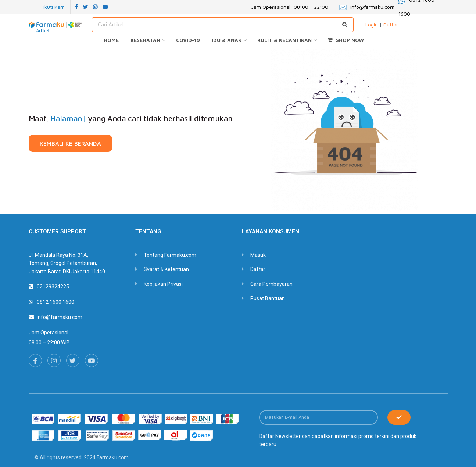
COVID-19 (188, 40)
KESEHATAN (145, 40)
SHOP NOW (346, 40)
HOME (111, 40)
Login (372, 24)
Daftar (391, 24)
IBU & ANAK (227, 40)
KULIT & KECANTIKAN (284, 40)
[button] (70, 143)
